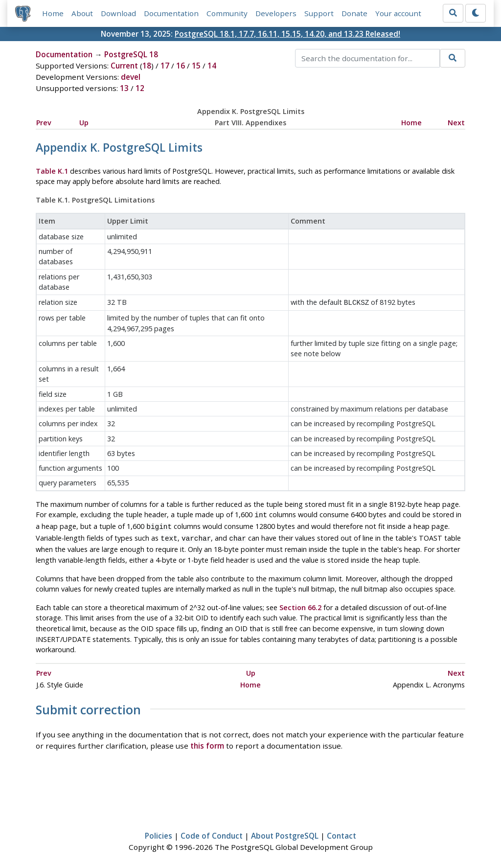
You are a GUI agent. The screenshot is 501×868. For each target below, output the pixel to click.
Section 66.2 (300, 604)
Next (456, 123)
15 (196, 66)
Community (227, 13)
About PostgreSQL (285, 832)
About (82, 13)
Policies (159, 832)
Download (118, 13)
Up (84, 123)
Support (319, 13)
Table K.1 (52, 171)
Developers (276, 13)
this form (207, 742)
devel (131, 77)
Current (124, 66)
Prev (44, 123)
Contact (342, 832)
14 (212, 66)
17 (165, 66)
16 (181, 66)
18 (147, 66)
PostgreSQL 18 (131, 54)
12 (140, 88)
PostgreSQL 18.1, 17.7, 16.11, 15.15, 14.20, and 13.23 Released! (287, 34)
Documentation (171, 13)
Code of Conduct (212, 832)
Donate (354, 13)
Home (53, 13)
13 (124, 88)
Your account (398, 13)
